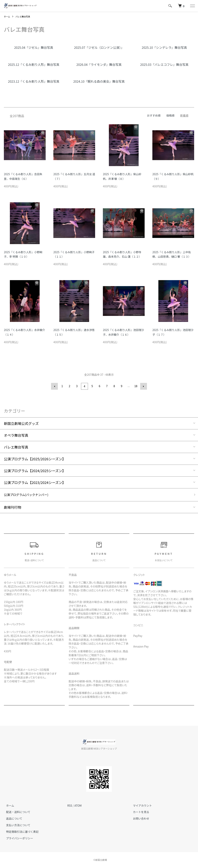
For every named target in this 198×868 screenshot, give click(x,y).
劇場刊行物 (13, 507)
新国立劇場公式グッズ (21, 423)
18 (136, 386)
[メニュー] (192, 6)
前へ (55, 386)
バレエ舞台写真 (24, 16)
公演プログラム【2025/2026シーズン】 (35, 458)
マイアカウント (140, 805)
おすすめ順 (154, 115)
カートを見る (139, 812)
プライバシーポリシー (17, 838)
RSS (70, 805)
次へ (143, 386)
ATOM (78, 805)
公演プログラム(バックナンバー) (29, 495)
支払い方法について (16, 825)
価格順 (170, 115)
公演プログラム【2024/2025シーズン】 (35, 470)
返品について (12, 819)
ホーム (7, 16)
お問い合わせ (139, 819)
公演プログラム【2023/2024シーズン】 (35, 482)
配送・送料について (16, 812)
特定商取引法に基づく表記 (20, 832)
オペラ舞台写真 (16, 435)
